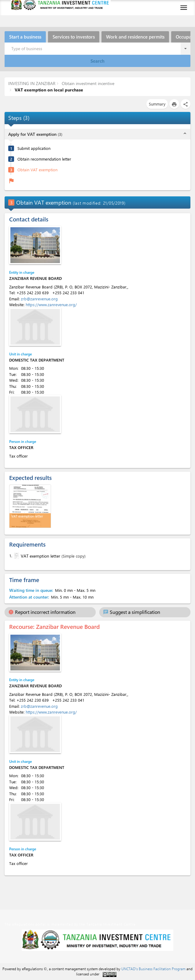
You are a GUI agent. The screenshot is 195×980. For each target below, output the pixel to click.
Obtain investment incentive (87, 83)
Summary (157, 104)
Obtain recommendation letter (44, 159)
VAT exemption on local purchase (48, 90)
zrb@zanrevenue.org (39, 299)
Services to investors (74, 37)
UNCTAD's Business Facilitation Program (153, 969)
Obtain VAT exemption (37, 170)
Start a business (25, 37)
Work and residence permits (135, 37)
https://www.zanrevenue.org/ (51, 304)
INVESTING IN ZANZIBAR (32, 83)
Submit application (34, 148)
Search (97, 61)
